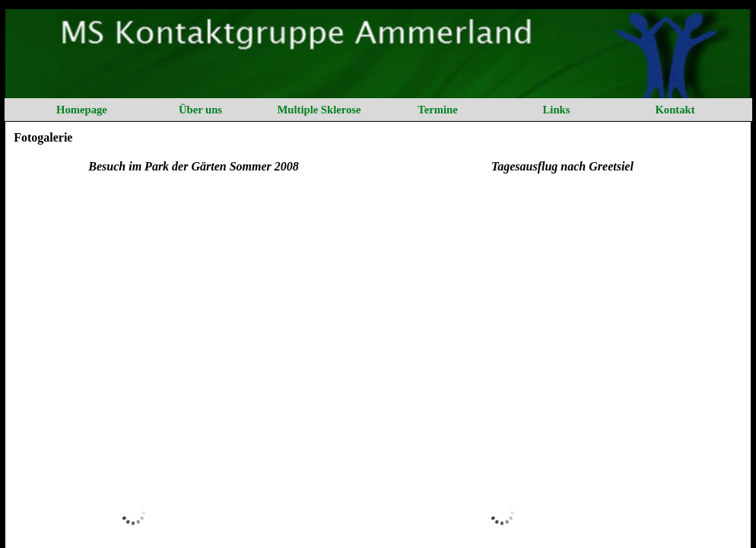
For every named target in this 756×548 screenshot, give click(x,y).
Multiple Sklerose (319, 110)
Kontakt (675, 110)
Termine (437, 110)
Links (557, 110)
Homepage (82, 110)
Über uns (200, 110)
